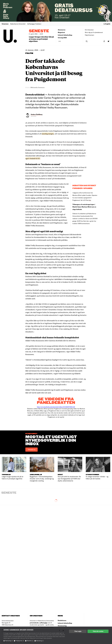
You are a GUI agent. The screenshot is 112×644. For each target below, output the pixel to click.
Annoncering (62, 626)
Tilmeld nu (31, 450)
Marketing (40, 641)
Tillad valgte (78, 631)
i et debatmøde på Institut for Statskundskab (67, 150)
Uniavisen (5, 24)
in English (107, 24)
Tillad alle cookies (98, 631)
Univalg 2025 (62, 38)
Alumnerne (62, 30)
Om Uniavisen (89, 30)
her (90, 200)
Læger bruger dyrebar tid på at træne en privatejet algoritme (41, 39)
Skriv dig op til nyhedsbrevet (94, 32)
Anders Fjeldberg (37, 114)
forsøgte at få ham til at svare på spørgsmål (65, 142)
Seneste (39, 31)
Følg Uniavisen (89, 35)
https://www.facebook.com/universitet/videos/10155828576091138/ (56, 407)
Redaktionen (62, 620)
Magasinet (61, 32)
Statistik (30, 641)
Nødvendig (9, 641)
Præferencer (20, 641)
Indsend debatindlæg (65, 35)
